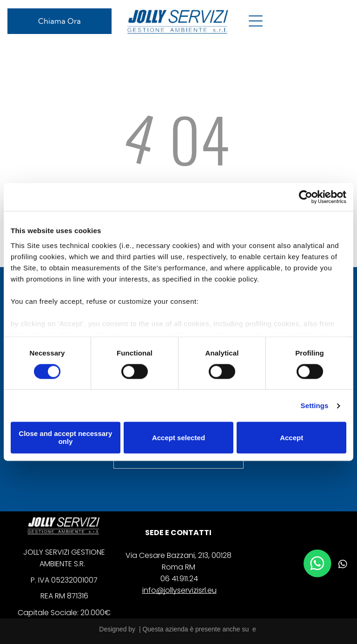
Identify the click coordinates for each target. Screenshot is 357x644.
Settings (315, 406)
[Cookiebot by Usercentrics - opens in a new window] (306, 197)
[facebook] (308, 566)
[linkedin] (325, 566)
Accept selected (178, 438)
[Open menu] (256, 21)
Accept (291, 438)
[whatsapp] (343, 566)
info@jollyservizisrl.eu (179, 590)
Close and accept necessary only (65, 438)
